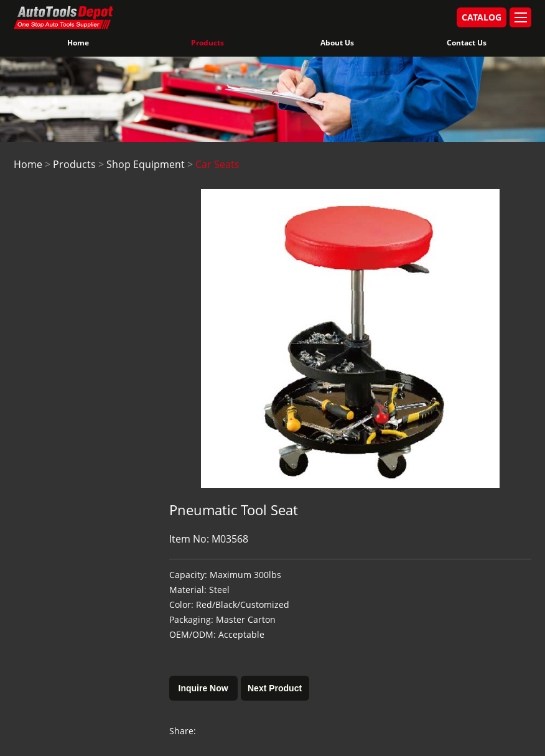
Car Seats (217, 164)
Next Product (275, 688)
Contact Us (467, 43)
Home (78, 43)
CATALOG (482, 17)
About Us (337, 43)
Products (207, 43)
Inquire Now (203, 688)
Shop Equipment (146, 164)
